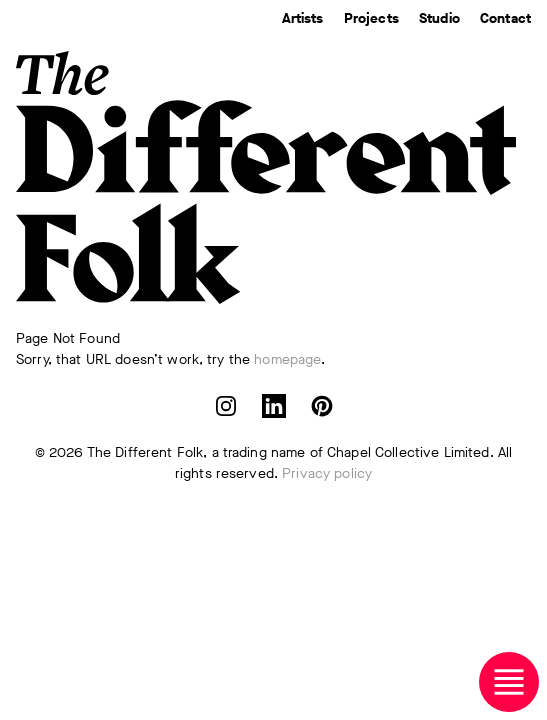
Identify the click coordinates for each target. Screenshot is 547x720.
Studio (439, 18)
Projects (371, 18)
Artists (303, 18)
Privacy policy (327, 473)
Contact (505, 18)
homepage (287, 359)
